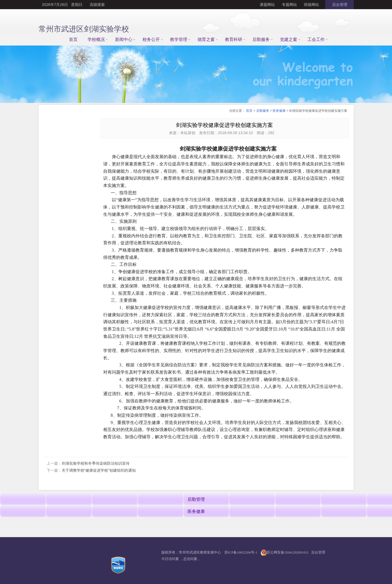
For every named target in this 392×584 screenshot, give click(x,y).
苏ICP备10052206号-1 (241, 552)
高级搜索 (97, 5)
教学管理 (179, 39)
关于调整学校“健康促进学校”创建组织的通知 (99, 470)
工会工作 (316, 39)
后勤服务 (261, 39)
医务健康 (279, 111)
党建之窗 (289, 39)
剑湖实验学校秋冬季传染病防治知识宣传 (96, 463)
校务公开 (151, 39)
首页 (73, 39)
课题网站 (267, 5)
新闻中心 (124, 39)
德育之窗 (206, 39)
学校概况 (96, 39)
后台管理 (339, 5)
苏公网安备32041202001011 (288, 552)
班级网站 (311, 5)
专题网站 (289, 5)
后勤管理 (196, 499)
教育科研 (234, 39)
